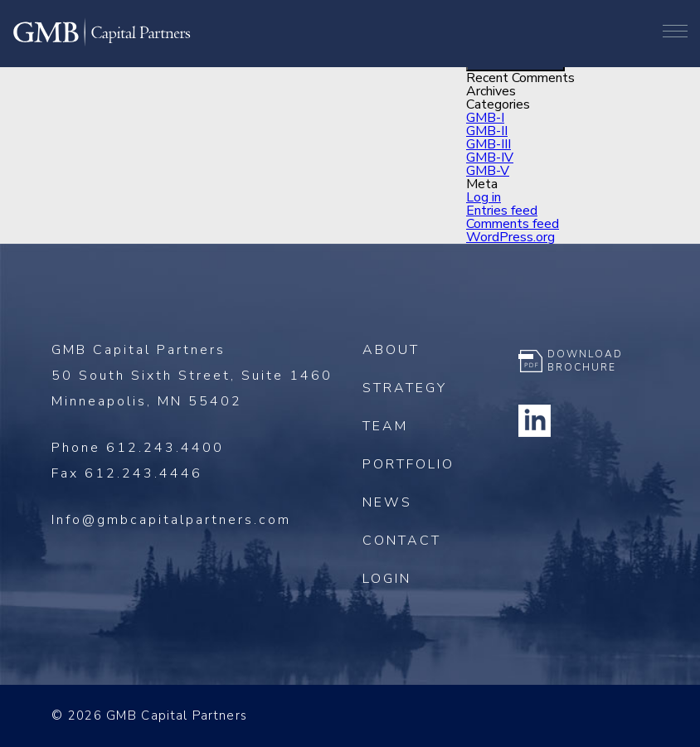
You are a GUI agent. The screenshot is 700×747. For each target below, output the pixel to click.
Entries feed (502, 211)
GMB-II (487, 131)
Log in (484, 197)
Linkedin (535, 420)
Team (385, 426)
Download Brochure (585, 361)
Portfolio (408, 464)
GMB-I (485, 118)
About (391, 350)
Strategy (405, 388)
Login (387, 579)
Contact (402, 541)
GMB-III (489, 144)
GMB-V (488, 171)
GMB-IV (490, 158)
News (387, 502)
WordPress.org (510, 237)
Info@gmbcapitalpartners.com (171, 520)
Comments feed (513, 224)
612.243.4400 (165, 448)
